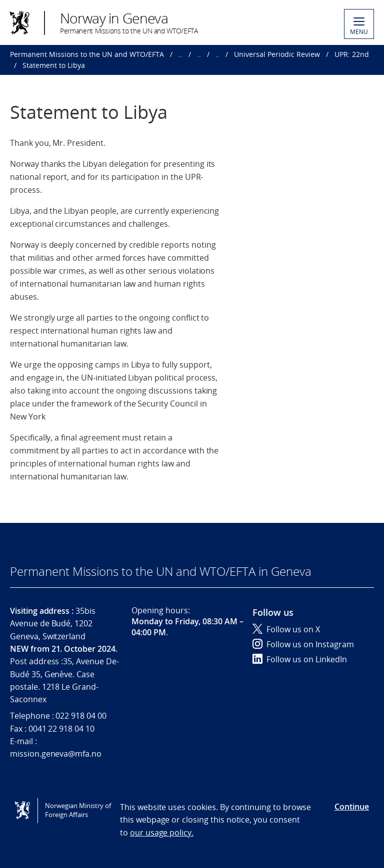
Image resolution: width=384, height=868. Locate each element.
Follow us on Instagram (303, 644)
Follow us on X (286, 629)
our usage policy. (162, 833)
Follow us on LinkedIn (300, 659)
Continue (352, 807)
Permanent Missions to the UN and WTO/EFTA (87, 54)
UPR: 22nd (352, 54)
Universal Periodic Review (277, 54)
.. (180, 54)
